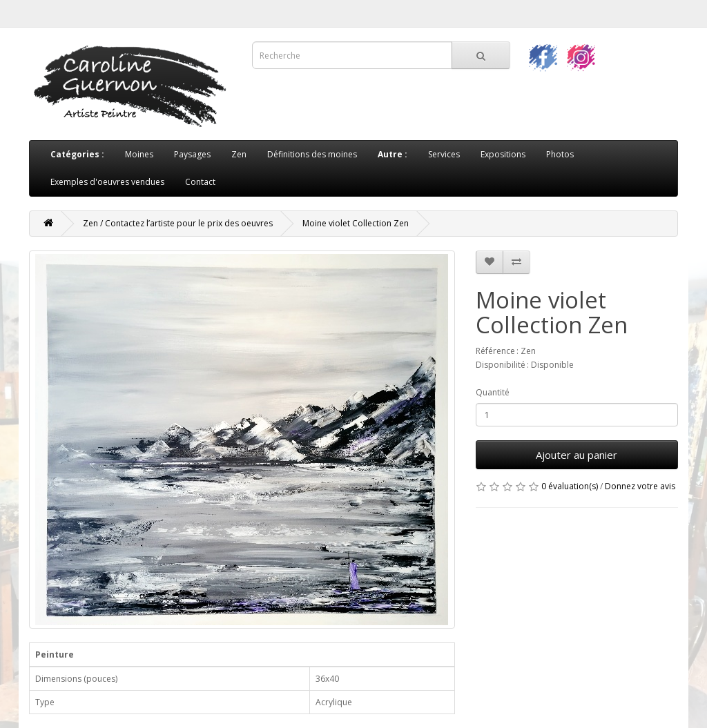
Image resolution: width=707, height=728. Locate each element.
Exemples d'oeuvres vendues (107, 182)
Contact (200, 182)
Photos (560, 154)
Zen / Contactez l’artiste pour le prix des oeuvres (178, 223)
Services (444, 154)
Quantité (493, 392)
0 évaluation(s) (570, 486)
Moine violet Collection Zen (356, 223)
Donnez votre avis (640, 486)
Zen (239, 154)
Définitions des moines (312, 154)
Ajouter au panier (577, 455)
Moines (139, 154)
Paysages (192, 154)
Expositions (503, 154)
